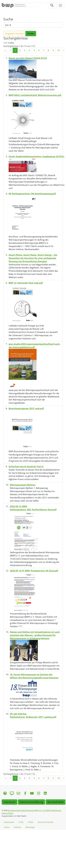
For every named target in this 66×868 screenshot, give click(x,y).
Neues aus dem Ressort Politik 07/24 (28, 58)
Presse (7, 827)
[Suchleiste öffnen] (52, 5)
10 (58, 50)
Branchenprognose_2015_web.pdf (26, 408)
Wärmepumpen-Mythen (23, 485)
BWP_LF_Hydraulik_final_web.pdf (26, 283)
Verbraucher (9, 822)
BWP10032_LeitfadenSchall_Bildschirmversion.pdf (35, 95)
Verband (17, 827)
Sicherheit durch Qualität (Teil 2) (26, 466)
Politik (31, 822)
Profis (21, 822)
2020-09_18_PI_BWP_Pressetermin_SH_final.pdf (34, 571)
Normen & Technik (45, 822)
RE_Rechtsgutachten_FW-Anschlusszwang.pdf (32, 194)
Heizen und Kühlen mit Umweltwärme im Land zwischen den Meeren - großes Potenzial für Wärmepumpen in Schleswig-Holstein (35, 635)
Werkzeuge (30, 827)
